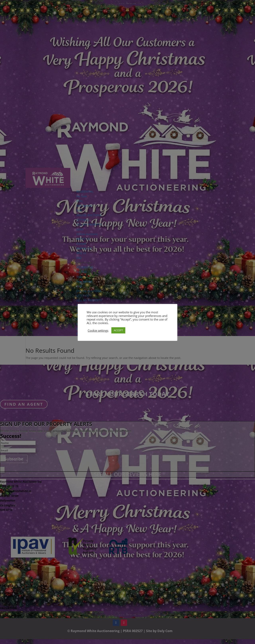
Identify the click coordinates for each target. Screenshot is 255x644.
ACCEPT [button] (118, 330)
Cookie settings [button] (98, 330)
